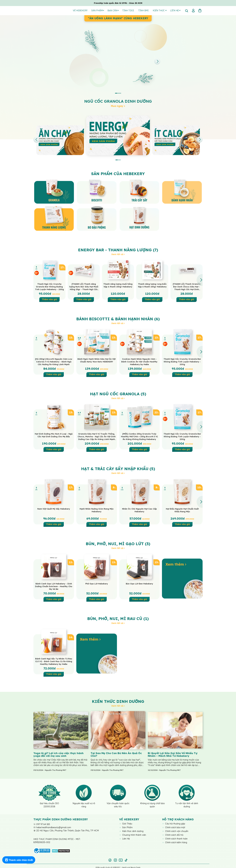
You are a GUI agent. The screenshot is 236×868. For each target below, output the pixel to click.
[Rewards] (19, 860)
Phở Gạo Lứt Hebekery (97, 584)
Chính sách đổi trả (174, 835)
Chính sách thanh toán (176, 839)
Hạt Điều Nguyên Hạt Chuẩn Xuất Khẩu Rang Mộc (182, 510)
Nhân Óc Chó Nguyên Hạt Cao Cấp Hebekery (139, 510)
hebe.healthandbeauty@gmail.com (52, 827)
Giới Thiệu (127, 824)
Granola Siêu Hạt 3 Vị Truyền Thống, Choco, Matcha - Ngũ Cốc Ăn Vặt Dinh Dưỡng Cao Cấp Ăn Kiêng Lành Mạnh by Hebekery (97, 437)
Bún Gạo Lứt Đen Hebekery (139, 584)
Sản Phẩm (98, 10)
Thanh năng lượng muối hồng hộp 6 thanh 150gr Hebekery (118, 285)
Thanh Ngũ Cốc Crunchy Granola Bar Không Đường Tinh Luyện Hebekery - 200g (49, 287)
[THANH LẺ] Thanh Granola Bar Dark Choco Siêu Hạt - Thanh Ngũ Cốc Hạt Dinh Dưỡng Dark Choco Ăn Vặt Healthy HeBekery (187, 287)
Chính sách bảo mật (175, 827)
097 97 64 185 (42, 824)
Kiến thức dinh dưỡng (118, 701)
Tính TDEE (128, 11)
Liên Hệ (126, 839)
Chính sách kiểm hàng (176, 842)
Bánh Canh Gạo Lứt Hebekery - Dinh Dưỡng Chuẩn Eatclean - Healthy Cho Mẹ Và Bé (54, 586)
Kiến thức (160, 10)
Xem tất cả (118, 254)
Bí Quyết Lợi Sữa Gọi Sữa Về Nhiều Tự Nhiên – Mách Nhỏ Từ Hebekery (173, 755)
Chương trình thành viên (134, 835)
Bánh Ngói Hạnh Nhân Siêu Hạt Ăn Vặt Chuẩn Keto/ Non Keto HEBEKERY (97, 360)
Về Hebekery (80, 11)
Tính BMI (143, 11)
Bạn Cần (113, 10)
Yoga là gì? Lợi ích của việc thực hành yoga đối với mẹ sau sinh (58, 755)
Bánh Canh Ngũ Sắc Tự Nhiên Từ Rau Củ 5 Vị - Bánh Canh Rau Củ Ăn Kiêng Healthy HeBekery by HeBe (54, 661)
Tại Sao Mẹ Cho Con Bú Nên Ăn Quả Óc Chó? (116, 755)
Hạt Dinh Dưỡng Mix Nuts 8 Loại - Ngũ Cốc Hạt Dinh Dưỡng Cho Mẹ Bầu (54, 435)
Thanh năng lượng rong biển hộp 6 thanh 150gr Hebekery (152, 285)
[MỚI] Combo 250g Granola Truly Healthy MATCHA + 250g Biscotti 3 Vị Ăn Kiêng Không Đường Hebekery (139, 436)
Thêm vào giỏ (49, 299)
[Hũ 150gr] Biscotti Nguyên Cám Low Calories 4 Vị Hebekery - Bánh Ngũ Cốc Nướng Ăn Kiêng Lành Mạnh (54, 362)
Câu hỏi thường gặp (175, 824)
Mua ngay (118, 106)
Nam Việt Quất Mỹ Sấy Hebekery (54, 509)
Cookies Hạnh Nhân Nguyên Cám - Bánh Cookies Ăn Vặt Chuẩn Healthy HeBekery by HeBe (139, 362)
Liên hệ (175, 10)
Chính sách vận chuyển (177, 831)
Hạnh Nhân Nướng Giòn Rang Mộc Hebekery (97, 510)
